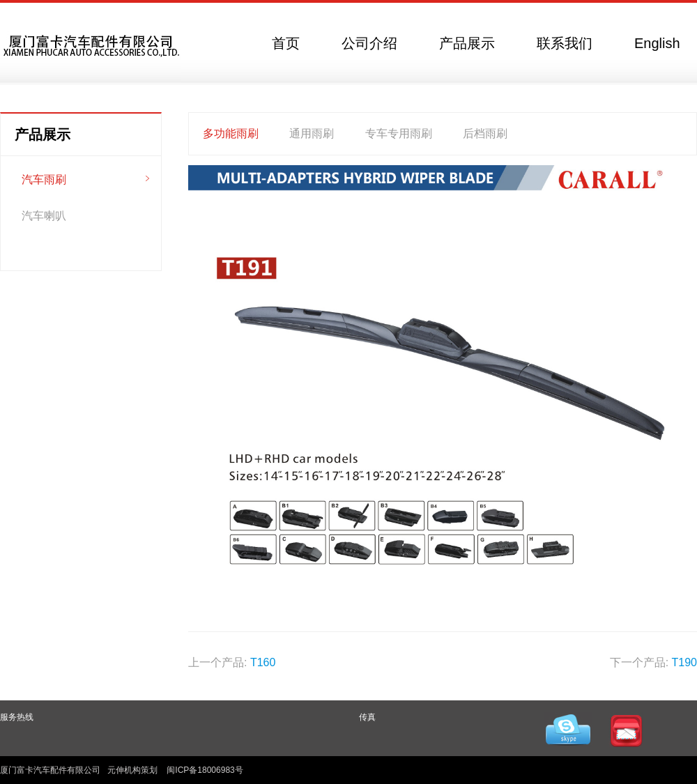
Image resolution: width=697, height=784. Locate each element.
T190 (684, 662)
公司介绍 (369, 43)
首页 (286, 43)
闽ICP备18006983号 (205, 770)
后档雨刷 (485, 133)
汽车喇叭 (44, 216)
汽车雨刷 (44, 179)
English (657, 43)
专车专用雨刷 (399, 133)
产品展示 (467, 43)
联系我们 (565, 43)
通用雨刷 (312, 133)
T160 (263, 662)
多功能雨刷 (231, 133)
